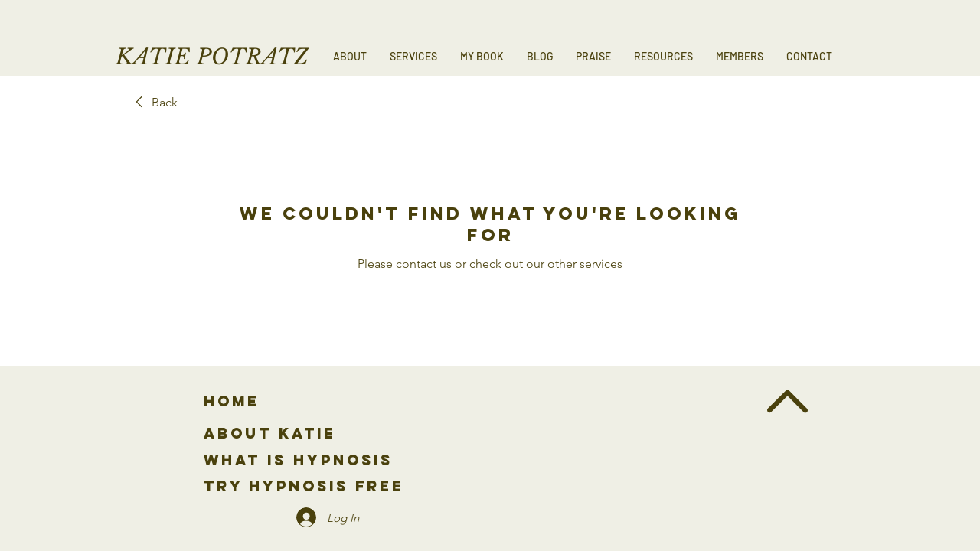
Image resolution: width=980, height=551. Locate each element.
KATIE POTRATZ (212, 57)
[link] (154, 103)
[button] (413, 57)
